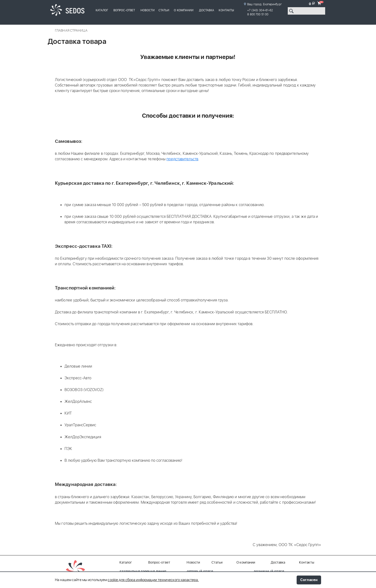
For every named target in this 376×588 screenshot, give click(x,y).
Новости (148, 10)
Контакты (226, 10)
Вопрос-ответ (124, 10)
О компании (184, 10)
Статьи (164, 10)
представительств (182, 159)
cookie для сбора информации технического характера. (153, 580)
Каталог (102, 10)
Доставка (207, 10)
